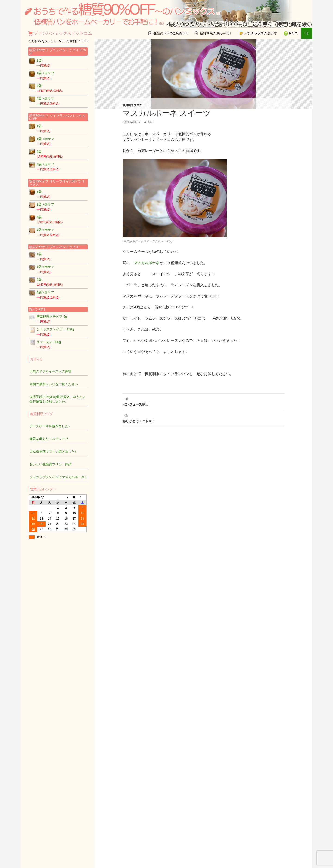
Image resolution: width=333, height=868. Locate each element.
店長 (150, 122)
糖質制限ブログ (132, 105)
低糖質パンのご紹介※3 (170, 33)
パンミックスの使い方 (261, 33)
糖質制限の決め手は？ (216, 33)
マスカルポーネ (147, 263)
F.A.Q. (294, 33)
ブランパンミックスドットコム (63, 33)
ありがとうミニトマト (203, 418)
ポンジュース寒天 (203, 401)
